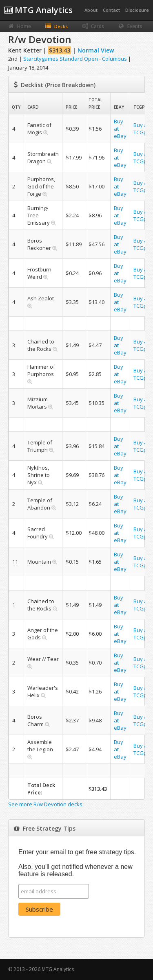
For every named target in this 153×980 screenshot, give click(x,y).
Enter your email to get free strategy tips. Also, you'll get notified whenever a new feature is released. (77, 863)
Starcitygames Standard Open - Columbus (75, 59)
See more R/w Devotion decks (45, 804)
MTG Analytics (38, 10)
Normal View (96, 50)
